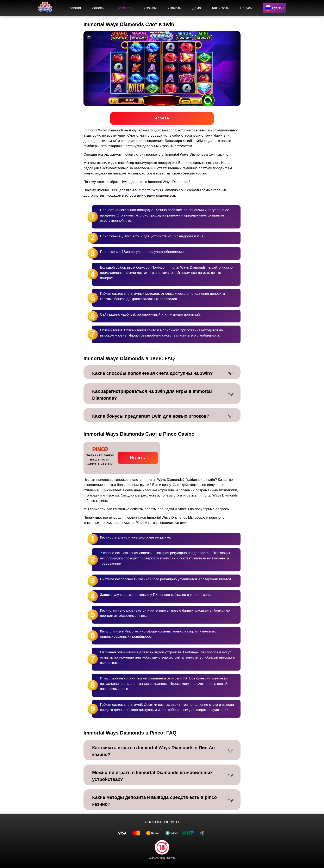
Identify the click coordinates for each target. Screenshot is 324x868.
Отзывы (150, 8)
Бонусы (246, 8)
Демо (197, 8)
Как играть (220, 8)
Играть (162, 118)
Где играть (124, 8)
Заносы (98, 8)
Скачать (174, 8)
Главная (74, 8)
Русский (275, 8)
